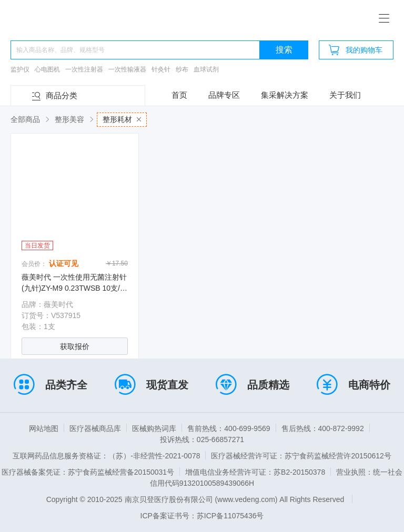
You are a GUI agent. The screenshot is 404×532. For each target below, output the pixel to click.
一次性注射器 (84, 69)
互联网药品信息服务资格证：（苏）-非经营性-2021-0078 (106, 456)
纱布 (182, 69)
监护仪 (20, 69)
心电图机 (47, 69)
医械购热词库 (154, 428)
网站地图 (44, 428)
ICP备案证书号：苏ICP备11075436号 (202, 516)
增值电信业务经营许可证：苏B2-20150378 (255, 472)
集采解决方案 (285, 95)
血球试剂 (206, 69)
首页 (179, 95)
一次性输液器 (127, 69)
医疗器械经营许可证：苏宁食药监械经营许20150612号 (301, 456)
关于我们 (345, 95)
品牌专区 (224, 95)
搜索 (284, 50)
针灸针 (161, 69)
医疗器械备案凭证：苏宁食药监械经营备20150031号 (88, 472)
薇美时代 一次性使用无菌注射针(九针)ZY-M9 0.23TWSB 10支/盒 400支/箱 (74, 288)
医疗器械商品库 (95, 428)
